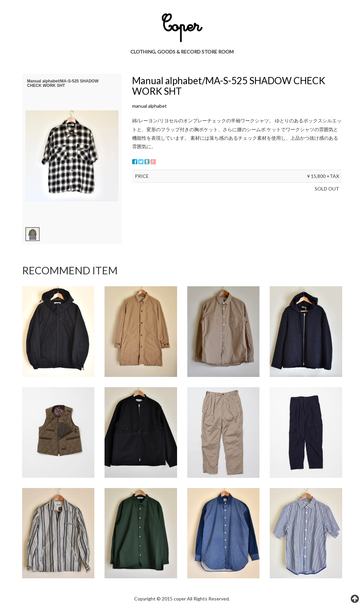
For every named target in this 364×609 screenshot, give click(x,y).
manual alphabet (149, 106)
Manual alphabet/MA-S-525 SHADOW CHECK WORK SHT (229, 86)
